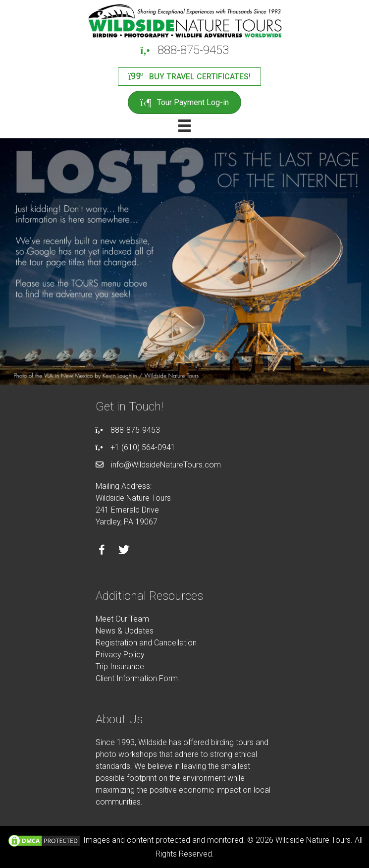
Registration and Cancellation (146, 643)
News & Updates (125, 631)
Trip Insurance (120, 666)
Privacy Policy (120, 655)
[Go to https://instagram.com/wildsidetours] (146, 551)
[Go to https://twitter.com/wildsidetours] (124, 551)
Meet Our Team (122, 619)
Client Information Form (137, 678)
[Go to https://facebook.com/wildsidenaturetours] (102, 551)
